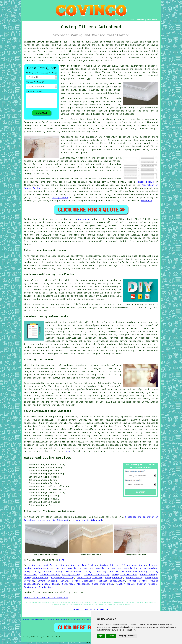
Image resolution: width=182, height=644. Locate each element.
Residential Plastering (38, 587)
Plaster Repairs (147, 584)
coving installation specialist (81, 122)
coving (122, 48)
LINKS (124, 20)
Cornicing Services (106, 572)
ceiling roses (90, 132)
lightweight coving (106, 341)
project (130, 451)
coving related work (123, 347)
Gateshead (84, 219)
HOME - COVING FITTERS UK (91, 610)
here (68, 451)
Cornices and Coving (45, 565)
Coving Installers (83, 581)
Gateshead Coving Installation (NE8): (47, 42)
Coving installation (36, 219)
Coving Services (44, 568)
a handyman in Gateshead (87, 520)
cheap (49, 164)
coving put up (62, 58)
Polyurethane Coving (134, 565)
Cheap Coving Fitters (90, 578)
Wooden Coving (148, 575)
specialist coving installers (84, 140)
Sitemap (26, 619)
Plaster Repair (125, 584)
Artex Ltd (146, 201)
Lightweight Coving (63, 578)
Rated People (146, 182)
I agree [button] (101, 636)
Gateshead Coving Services (48, 458)
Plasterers (88, 619)
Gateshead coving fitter (105, 105)
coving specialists (109, 232)
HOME (117, 20)
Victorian (89, 93)
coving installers (70, 439)
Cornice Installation (84, 565)
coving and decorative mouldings (138, 72)
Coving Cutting (109, 565)
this (132, 308)
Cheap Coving (32, 572)
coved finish (93, 114)
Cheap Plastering (103, 584)
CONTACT (141, 20)
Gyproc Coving (148, 568)
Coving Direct (60, 198)
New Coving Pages (38, 619)
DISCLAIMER (152, 20)
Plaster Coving (53, 572)
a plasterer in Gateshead (53, 520)
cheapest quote (106, 158)
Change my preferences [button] (127, 636)
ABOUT (132, 20)
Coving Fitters (53, 619)
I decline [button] (111, 636)
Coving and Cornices (36, 578)
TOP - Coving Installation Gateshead (46, 598)
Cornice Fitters (49, 575)
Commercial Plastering (76, 584)
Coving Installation (124, 575)
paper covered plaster (120, 79)
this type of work (86, 146)
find (33, 417)
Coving (64, 565)
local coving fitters (131, 351)
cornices (130, 129)
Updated (64, 619)
